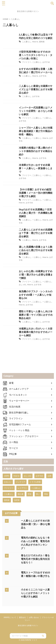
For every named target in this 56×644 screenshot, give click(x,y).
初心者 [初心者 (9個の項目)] (20, 494)
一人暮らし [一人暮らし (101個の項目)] (36, 488)
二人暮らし (27, 42)
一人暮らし (47, 118)
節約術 (42, 42)
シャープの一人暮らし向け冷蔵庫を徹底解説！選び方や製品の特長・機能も (36, 131)
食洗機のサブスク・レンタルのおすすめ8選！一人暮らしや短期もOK (36, 295)
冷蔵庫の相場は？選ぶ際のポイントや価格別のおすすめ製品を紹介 (36, 151)
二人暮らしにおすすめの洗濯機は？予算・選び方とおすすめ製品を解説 (36, 233)
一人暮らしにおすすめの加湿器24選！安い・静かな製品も (35, 524)
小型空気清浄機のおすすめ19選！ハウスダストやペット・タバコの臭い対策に (36, 55)
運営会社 (22, 617)
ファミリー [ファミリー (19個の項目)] (9, 488)
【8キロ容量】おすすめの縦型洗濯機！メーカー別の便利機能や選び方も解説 (36, 193)
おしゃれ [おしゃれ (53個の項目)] (28, 476)
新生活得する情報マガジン (28, 626)
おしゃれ (23, 285)
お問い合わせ (34, 617)
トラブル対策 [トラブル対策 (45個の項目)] (35, 482)
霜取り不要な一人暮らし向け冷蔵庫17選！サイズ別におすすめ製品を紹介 (36, 315)
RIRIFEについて (10, 617)
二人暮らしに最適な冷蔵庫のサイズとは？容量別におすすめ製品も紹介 (36, 89)
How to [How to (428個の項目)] (16, 476)
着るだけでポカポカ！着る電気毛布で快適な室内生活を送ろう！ (35, 559)
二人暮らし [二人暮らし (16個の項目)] (9, 494)
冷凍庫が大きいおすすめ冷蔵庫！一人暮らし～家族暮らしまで (36, 168)
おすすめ (46, 62)
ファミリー (27, 62)
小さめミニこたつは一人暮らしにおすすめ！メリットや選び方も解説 (35, 593)
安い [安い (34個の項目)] (38, 494)
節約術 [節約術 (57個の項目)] (7, 500)
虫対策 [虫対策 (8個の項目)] (17, 500)
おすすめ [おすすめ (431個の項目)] (39, 476)
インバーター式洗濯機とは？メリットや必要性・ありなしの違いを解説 (36, 111)
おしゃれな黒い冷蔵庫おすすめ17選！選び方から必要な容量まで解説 (36, 275)
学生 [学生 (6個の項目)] (30, 494)
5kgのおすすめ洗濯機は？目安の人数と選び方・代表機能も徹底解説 (36, 213)
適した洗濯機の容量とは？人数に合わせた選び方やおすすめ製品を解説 (36, 250)
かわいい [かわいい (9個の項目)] (8, 482)
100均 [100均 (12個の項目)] (6, 476)
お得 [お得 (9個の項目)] (49, 476)
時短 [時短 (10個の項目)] (46, 494)
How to (35, 42)
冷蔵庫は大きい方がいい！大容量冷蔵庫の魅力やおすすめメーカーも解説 (36, 332)
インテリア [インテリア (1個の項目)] (21, 482)
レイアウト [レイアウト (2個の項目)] (22, 488)
